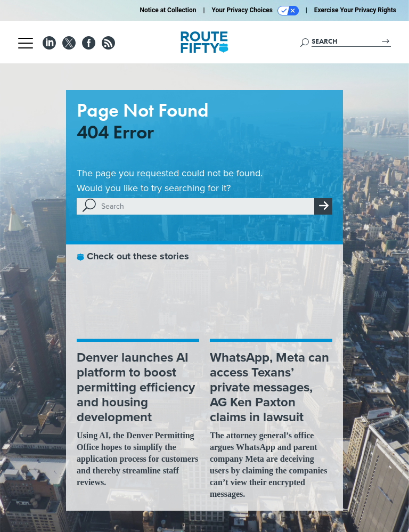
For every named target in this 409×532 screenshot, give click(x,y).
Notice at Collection (168, 10)
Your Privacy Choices (255, 11)
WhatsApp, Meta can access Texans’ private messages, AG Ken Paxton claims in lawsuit (269, 387)
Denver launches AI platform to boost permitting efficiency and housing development (136, 387)
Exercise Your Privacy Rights (355, 10)
